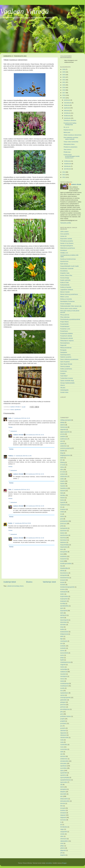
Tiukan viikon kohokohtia (71, 142)
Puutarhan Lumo (65, 329)
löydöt (62, 660)
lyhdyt (62, 658)
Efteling (63, 462)
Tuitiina (11, 456)
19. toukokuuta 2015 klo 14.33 (35, 506)
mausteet (63, 674)
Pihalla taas (67, 152)
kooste (62, 582)
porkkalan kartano (66, 716)
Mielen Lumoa (64, 297)
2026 (64, 69)
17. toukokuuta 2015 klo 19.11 (21, 490)
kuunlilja (63, 603)
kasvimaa (63, 538)
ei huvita (63, 465)
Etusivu (29, 582)
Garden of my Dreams (67, 243)
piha (62, 712)
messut (62, 679)
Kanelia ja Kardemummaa (68, 259)
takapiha (63, 792)
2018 (64, 90)
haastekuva (64, 488)
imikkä (62, 512)
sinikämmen (64, 759)
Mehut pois (67, 132)
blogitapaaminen (65, 455)
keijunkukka (64, 547)
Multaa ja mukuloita (66, 299)
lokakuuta (67, 105)
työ (61, 825)
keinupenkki (64, 552)
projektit (63, 721)
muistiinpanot (64, 686)
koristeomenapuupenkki (67, 587)
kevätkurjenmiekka (66, 563)
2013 (64, 175)
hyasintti (63, 502)
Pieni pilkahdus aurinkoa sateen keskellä (71, 138)
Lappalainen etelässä (67, 290)
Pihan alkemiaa (65, 317)
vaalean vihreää (18, 435)
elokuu (62, 467)
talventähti (63, 794)
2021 (64, 82)
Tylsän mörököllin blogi (67, 381)
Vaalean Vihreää (24, 11)
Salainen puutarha (66, 357)
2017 (64, 93)
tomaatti (63, 808)
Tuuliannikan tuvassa (67, 378)
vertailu (62, 834)
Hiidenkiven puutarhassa (68, 248)
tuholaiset (63, 813)
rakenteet (63, 731)
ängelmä (63, 855)
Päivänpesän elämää (67, 338)
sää (61, 785)
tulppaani (63, 815)
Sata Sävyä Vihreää (66, 364)
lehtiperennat (64, 634)
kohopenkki (64, 575)
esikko (62, 479)
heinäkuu (63, 495)
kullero (62, 594)
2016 (64, 95)
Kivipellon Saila (65, 273)
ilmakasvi (63, 509)
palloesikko (64, 700)
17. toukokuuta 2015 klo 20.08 (22, 523)
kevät (12, 410)
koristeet (63, 585)
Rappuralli (63, 345)
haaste (62, 484)
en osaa (63, 472)
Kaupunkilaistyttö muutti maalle (69, 266)
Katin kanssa (64, 264)
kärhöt (62, 618)
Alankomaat (64, 427)
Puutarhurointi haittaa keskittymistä (70, 124)
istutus (62, 516)
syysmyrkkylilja (65, 777)
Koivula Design (65, 278)
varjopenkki (64, 832)
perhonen (63, 707)
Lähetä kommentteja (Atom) (15, 586)
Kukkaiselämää (65, 285)
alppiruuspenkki (65, 432)
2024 (64, 75)
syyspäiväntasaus (66, 780)
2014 (64, 172)
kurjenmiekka (64, 596)
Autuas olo (63, 236)
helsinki (63, 498)
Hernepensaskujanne (67, 246)
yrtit (61, 853)
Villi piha (63, 388)
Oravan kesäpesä (66, 304)
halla (62, 493)
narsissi (63, 695)
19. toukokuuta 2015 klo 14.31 (35, 435)
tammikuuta (68, 169)
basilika (63, 451)
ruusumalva (64, 749)
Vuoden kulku (64, 392)
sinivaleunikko (64, 761)
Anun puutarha (65, 234)
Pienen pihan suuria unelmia (69, 308)
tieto (62, 806)
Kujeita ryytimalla (65, 280)
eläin (62, 469)
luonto (62, 655)
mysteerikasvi (64, 693)
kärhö (62, 613)
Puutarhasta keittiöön (67, 333)
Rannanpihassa (65, 343)
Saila (10, 418)
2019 (64, 87)
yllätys (62, 846)
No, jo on (66, 127)
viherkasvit (63, 839)
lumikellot (63, 648)
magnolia (63, 665)
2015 (64, 98)
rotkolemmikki (64, 737)
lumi (62, 643)
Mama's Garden (65, 292)
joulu (62, 519)
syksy (62, 770)
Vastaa (10, 427)
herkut (62, 500)
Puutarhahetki (64, 324)
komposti (63, 580)
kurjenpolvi (64, 601)
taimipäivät (64, 789)
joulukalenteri (64, 521)
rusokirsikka (64, 745)
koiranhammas (65, 578)
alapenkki (63, 429)
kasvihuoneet (64, 535)
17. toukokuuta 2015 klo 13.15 (21, 418)
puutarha (63, 728)
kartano (63, 533)
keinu (62, 549)
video (62, 836)
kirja (62, 566)
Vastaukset (14, 431)
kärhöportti (63, 615)
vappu (62, 829)
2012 (64, 177)
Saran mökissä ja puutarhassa (69, 359)
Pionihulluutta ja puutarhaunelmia (70, 319)
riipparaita (63, 733)
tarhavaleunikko (65, 801)
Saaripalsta (64, 352)
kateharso (63, 542)
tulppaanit (63, 817)
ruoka (62, 740)
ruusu (62, 747)
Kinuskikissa (64, 271)
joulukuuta (67, 100)
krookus (63, 589)
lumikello (63, 646)
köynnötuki (64, 622)
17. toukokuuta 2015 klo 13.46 (22, 456)
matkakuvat (64, 672)
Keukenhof (64, 559)
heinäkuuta (67, 113)
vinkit (62, 843)
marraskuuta (68, 103)
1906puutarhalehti (66, 420)
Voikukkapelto (64, 390)
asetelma (63, 436)
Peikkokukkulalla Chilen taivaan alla (71, 306)
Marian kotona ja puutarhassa (69, 294)
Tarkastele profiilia (66, 223)
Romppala (63, 350)
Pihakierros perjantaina (70, 147)
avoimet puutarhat (66, 448)
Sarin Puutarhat (65, 362)
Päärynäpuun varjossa (67, 341)
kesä (62, 554)
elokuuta (67, 110)
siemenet (63, 756)
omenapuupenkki (65, 697)
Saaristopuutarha (65, 355)
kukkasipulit (64, 592)
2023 (64, 77)
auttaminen (64, 446)
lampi (62, 627)
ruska (62, 742)
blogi (62, 453)
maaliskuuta (68, 164)
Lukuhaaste (64, 641)
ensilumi (63, 474)
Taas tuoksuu (68, 149)
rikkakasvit (63, 735)
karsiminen (64, 531)
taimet (62, 787)
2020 (64, 85)
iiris (61, 507)
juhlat (62, 526)
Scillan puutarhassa (66, 369)
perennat (63, 705)
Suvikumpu (64, 371)
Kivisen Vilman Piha (66, 275)
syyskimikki (64, 773)
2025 (64, 72)
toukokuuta (67, 118)
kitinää (62, 571)
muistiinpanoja (65, 683)
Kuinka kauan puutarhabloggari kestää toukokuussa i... (72, 156)
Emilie (10, 523)
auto (62, 441)
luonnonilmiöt (64, 653)
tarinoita (63, 803)
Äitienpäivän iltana (69, 144)
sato (62, 754)
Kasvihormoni (64, 261)
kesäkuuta (67, 116)
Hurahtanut (64, 250)
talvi (61, 796)
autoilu (62, 444)
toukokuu (63, 810)
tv (61, 822)
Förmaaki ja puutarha (67, 241)
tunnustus (63, 820)
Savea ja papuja (65, 366)
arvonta (63, 434)
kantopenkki (64, 528)
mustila (62, 688)
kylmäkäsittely (64, 606)
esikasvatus (64, 476)
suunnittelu (64, 768)
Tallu (10, 490)
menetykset (64, 676)
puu (61, 726)
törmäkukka (64, 827)
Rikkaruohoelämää (66, 348)
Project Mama (64, 322)
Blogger (64, 863)
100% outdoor (64, 232)
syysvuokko (64, 782)
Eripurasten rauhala (66, 239)
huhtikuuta (67, 161)
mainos (62, 667)
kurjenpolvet (64, 599)
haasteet (63, 486)
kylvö (62, 608)
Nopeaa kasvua (68, 130)
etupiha (62, 481)
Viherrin (63, 385)
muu (62, 691)
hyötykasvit (64, 505)
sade (62, 752)
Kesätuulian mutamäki (67, 268)
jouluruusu (63, 524)
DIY (61, 460)
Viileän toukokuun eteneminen (73, 135)
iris (61, 514)
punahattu (63, 723)
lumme (62, 651)
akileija (62, 422)
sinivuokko (63, 763)
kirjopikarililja (64, 568)
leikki (62, 636)
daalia (62, 458)
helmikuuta (67, 166)
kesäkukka (63, 556)
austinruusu (64, 439)
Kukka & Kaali (64, 283)
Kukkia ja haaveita (66, 287)
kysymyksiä (64, 611)
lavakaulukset (64, 632)
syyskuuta (67, 108)
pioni (62, 714)
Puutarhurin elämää (66, 336)
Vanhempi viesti (49, 582)
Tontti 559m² (64, 376)
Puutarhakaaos (65, 326)
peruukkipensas (65, 709)
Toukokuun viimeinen (70, 120)
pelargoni (63, 702)
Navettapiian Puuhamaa (67, 301)
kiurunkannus (64, 573)
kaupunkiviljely (65, 545)
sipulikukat (18, 410)
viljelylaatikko (64, 841)
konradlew (49, 863)
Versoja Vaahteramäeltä (67, 383)
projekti (62, 719)
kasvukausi (64, 540)
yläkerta (63, 848)
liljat (61, 639)
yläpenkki (63, 850)
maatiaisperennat (65, 662)
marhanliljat (64, 669)
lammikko (63, 625)
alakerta (63, 425)
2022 (64, 80)
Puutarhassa (64, 331)
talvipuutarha (64, 799)
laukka (62, 629)
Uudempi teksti (10, 582)
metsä (62, 681)
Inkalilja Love (64, 253)
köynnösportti (64, 620)
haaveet (63, 491)
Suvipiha (63, 373)
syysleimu (63, 775)
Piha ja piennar (65, 315)
